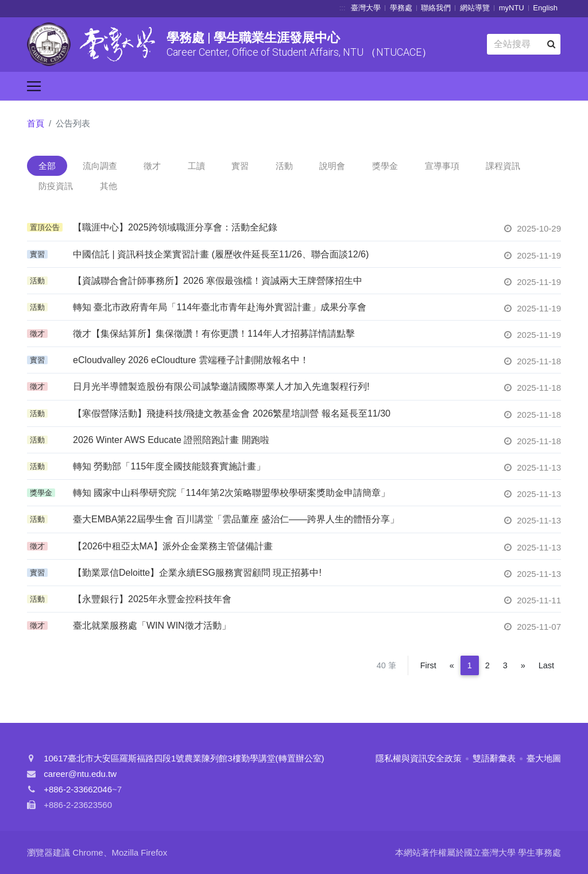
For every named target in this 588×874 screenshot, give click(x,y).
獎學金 (385, 166)
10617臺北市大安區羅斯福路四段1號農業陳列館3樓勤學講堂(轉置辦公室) (184, 758)
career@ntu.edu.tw (80, 774)
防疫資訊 (56, 186)
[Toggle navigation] (34, 86)
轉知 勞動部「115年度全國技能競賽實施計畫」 (169, 466)
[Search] (524, 44)
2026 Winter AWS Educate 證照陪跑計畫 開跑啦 (171, 440)
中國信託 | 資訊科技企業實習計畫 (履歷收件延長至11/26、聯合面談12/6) (221, 254)
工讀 (196, 166)
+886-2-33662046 (78, 789)
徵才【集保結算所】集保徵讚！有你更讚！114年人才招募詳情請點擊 (214, 334)
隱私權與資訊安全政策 (419, 758)
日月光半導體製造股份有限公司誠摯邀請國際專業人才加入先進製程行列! (221, 386)
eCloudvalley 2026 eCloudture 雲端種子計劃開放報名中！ (191, 360)
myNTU (512, 8)
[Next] (523, 665)
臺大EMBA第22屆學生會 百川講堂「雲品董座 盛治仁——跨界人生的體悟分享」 (236, 519)
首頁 (36, 123)
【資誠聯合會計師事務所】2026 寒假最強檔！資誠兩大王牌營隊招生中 (218, 281)
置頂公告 (45, 227)
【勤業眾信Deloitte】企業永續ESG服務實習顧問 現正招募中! (197, 573)
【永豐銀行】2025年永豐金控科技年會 (152, 599)
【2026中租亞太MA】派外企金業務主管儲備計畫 (173, 546)
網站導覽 (475, 8)
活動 (284, 166)
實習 (240, 166)
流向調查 (100, 166)
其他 (109, 186)
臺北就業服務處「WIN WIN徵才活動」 (152, 625)
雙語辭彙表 (494, 758)
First (428, 665)
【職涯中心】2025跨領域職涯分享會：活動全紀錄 (175, 227)
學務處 (401, 8)
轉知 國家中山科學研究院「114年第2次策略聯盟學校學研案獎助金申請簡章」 (231, 493)
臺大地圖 (544, 758)
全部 (47, 166)
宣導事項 (442, 166)
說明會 (332, 166)
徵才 (152, 166)
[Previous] (452, 665)
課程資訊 (503, 166)
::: (343, 8)
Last (546, 665)
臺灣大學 (366, 8)
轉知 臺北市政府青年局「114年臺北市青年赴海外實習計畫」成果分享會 (220, 307)
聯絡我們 (436, 8)
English (545, 8)
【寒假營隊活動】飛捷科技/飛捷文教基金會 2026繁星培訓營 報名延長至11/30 (232, 413)
